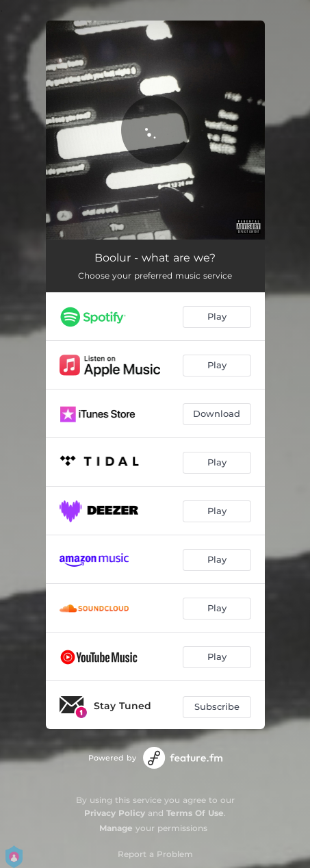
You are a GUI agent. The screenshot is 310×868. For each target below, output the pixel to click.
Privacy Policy (115, 813)
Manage (116, 828)
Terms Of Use (195, 813)
